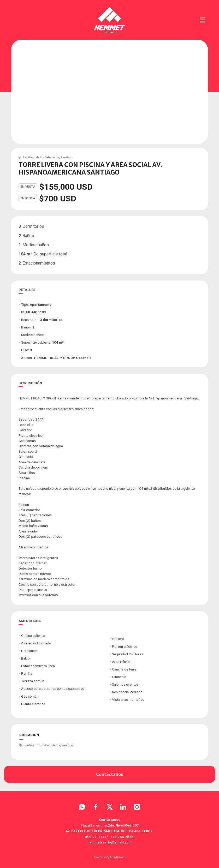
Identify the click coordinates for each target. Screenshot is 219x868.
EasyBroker (117, 857)
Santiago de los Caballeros (41, 157)
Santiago (67, 157)
